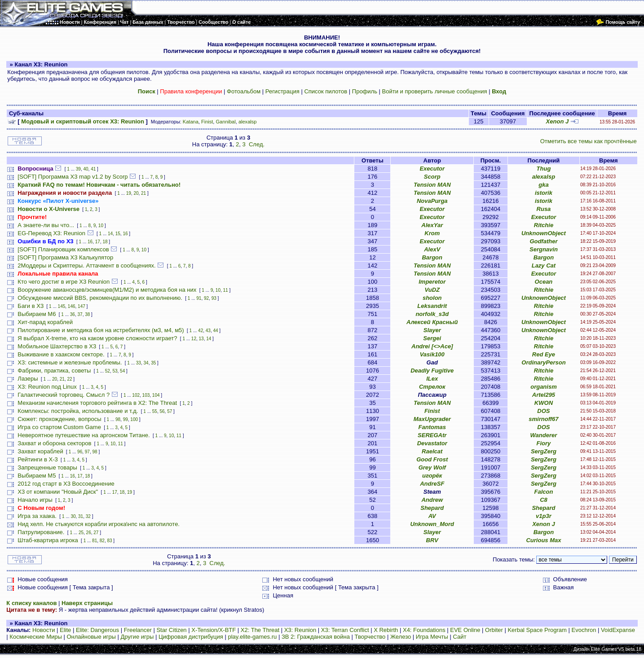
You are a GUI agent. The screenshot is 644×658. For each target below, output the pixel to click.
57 (170, 411)
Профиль (365, 91)
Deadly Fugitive (432, 371)
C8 (544, 500)
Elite (65, 630)
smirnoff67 (543, 419)
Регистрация (282, 91)
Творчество (370, 637)
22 (69, 379)
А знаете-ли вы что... (46, 225)
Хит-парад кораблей (45, 322)
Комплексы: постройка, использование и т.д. (78, 411)
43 (208, 331)
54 (122, 371)
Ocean (544, 282)
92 (206, 298)
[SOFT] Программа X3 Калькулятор (65, 257)
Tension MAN (432, 185)
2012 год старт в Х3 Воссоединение (66, 484)
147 (82, 306)
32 (88, 516)
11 (226, 290)
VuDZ (432, 290)
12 (194, 339)
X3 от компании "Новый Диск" (58, 492)
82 (102, 541)
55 (155, 411)
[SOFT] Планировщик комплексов (63, 249)
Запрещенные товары (47, 467)
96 (80, 452)
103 (146, 395)
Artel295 (544, 395)
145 (62, 306)
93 (214, 298)
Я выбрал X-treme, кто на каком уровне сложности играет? (97, 338)
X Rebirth (386, 630)
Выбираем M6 (37, 314)
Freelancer (138, 630)
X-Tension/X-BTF (214, 630)
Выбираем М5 (37, 476)
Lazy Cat (544, 265)
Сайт (459, 637)
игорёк (432, 476)
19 (129, 193)
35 (153, 363)
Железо (401, 637)
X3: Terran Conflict (345, 630)
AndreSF (432, 484)
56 (162, 411)
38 (87, 314)
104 (156, 395)
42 (201, 331)
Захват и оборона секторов (54, 443)
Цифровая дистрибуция (191, 637)
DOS (543, 411)
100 (134, 419)
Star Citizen (171, 630)
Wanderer (544, 435)
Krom (432, 233)
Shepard (432, 508)
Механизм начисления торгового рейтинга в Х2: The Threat (97, 403)
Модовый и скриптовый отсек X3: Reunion (83, 121)
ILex (432, 379)
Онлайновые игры (91, 637)
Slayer (432, 330)
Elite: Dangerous (97, 630)
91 (199, 298)
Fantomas (432, 427)
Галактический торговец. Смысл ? (64, 395)
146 (72, 306)
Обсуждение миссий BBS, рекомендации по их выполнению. (100, 298)
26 (89, 533)
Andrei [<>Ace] (432, 346)
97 (87, 452)
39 (78, 169)
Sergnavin (544, 249)
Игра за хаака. (37, 516)
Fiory (544, 443)
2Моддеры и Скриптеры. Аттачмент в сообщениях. (86, 265)
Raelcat (432, 451)
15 (118, 234)
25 (81, 533)
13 (201, 339)
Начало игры (35, 500)
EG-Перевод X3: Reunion (51, 233)
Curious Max (543, 540)
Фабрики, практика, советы (54, 371)
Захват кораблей (40, 451)
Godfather (543, 241)
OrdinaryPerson (543, 362)
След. (257, 144)
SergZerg (544, 451)
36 (73, 314)
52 (108, 371)
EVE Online (465, 630)
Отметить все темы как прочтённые (589, 141)
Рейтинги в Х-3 (37, 459)
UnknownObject (544, 233)
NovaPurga (432, 201)
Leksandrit (432, 306)
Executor (432, 169)
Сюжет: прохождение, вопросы (59, 419)
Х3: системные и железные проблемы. (70, 362)
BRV (432, 540)
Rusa (544, 209)
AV (432, 516)
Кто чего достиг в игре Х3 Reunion (64, 282)
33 (139, 363)
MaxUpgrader (432, 419)
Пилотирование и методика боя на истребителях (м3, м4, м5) (101, 330)
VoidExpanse (618, 630)
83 (109, 541)
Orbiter (494, 630)
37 (80, 314)
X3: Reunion (300, 630)
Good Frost (432, 459)
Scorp (432, 177)
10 (101, 226)
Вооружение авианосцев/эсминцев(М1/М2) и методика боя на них (107, 290)
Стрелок (432, 387)
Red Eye (544, 354)
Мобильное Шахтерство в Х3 (57, 346)
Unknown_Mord (432, 524)
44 (215, 331)
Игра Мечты (432, 637)
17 (98, 242)
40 (86, 169)
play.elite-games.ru (252, 637)
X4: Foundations (424, 630)
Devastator (432, 443)
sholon (432, 298)
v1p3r (544, 516)
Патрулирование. (41, 532)
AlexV (432, 249)
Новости (44, 630)
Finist (207, 122)
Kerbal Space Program (537, 630)
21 (143, 193)
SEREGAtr (432, 435)
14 (110, 234)
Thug (544, 169)
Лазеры (28, 379)
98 (118, 419)
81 (95, 541)
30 (73, 516)
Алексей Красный (432, 322)
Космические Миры (35, 637)
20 (136, 193)
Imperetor (432, 282)
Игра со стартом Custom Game (59, 427)
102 (136, 395)
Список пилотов (326, 91)
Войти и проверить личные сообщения (435, 91)
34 (146, 363)
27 (96, 533)
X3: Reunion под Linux (47, 387)
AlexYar (432, 225)
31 (81, 516)
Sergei (432, 338)
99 (126, 419)
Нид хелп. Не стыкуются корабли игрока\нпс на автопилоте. (99, 524)
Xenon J (558, 121)
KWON (544, 403)
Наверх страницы (87, 603)
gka (543, 185)
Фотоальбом (244, 91)
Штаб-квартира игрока (48, 540)
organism (544, 387)
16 (125, 234)
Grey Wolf (432, 467)
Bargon (432, 257)
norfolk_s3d (432, 314)
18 (105, 242)
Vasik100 (432, 354)
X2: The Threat (260, 630)
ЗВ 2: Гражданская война (316, 637)
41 (93, 169)
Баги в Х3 (31, 306)
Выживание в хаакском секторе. (61, 354)
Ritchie (544, 225)
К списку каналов (31, 603)
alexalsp (248, 122)
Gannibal (226, 122)
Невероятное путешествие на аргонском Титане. (84, 435)
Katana (191, 122)
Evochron (584, 630)
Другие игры (137, 637)
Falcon (543, 492)
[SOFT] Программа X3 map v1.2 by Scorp (73, 177)
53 (115, 371)
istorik (544, 193)
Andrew (432, 500)
